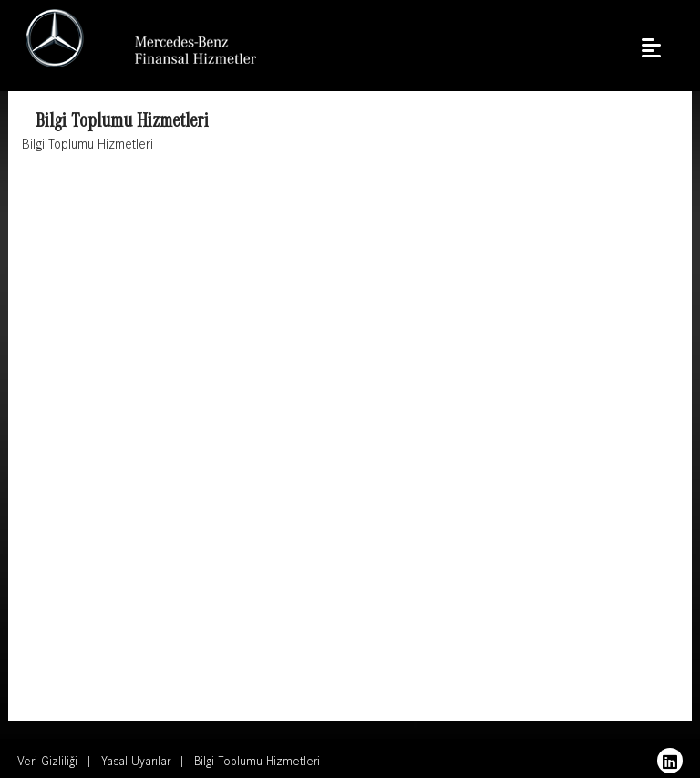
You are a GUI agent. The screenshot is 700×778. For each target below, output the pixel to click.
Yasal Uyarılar (136, 763)
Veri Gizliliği (47, 763)
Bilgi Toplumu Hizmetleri (257, 763)
